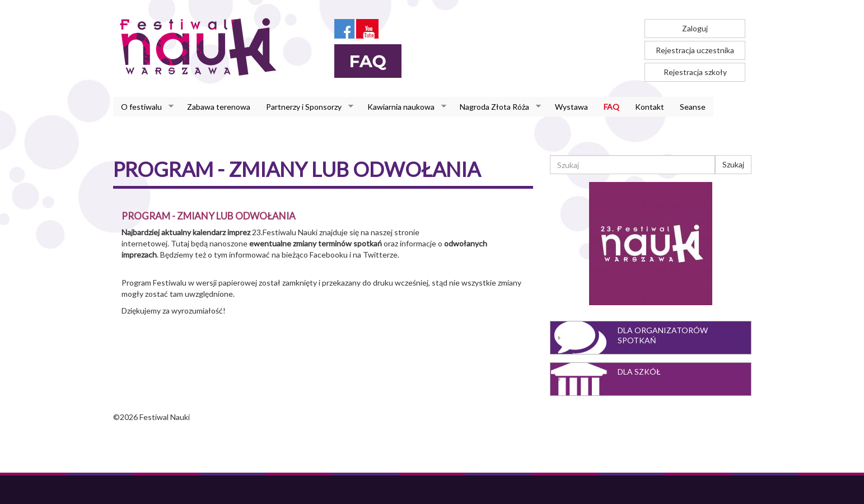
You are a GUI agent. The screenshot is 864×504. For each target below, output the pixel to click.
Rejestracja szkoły (695, 72)
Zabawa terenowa (219, 107)
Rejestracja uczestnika (695, 50)
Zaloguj (695, 28)
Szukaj (733, 164)
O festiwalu (143, 107)
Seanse (693, 107)
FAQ (611, 107)
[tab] (651, 338)
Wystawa (571, 107)
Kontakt (650, 107)
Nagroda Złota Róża (496, 107)
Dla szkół (639, 372)
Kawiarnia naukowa (403, 107)
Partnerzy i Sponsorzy (306, 107)
